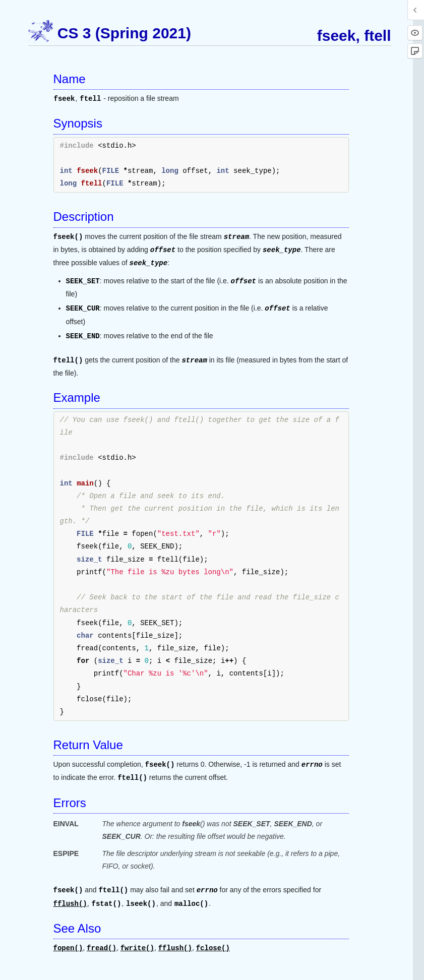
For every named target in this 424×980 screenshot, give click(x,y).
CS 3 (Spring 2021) (124, 33)
